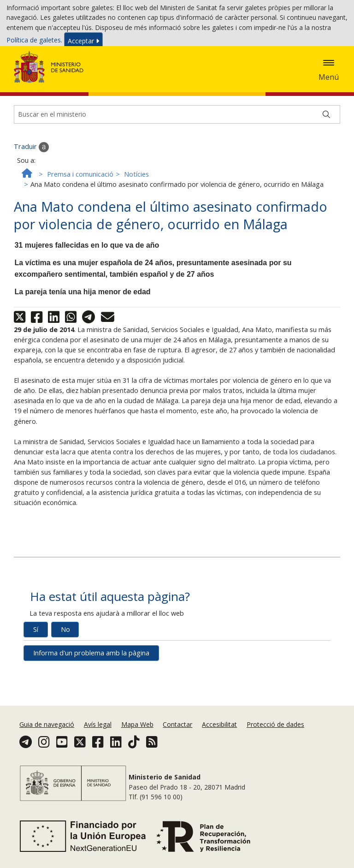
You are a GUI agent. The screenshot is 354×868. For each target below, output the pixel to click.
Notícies (136, 211)
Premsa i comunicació (80, 211)
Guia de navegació (47, 748)
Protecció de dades (275, 748)
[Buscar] (326, 152)
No (65, 667)
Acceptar (83, 43)
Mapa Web (137, 748)
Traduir (31, 184)
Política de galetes (34, 42)
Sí (36, 667)
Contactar (177, 748)
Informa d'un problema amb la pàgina (91, 690)
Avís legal (98, 748)
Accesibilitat (219, 748)
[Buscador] (177, 152)
